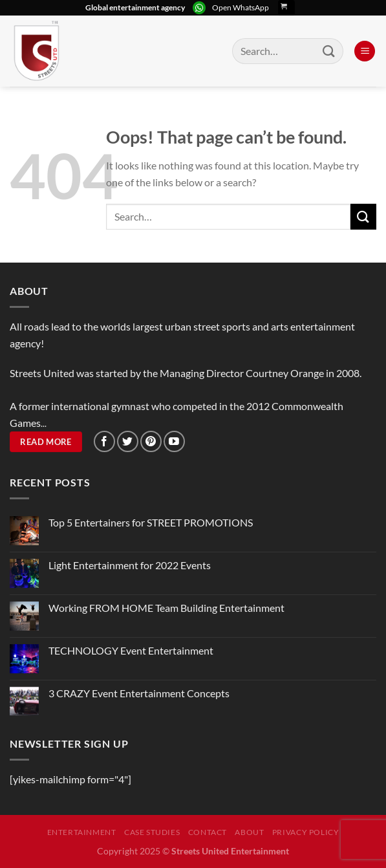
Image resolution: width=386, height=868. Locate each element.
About (249, 832)
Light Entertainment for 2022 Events (130, 565)
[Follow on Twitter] (128, 441)
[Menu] (365, 51)
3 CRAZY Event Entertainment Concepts (139, 693)
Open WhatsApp (241, 7)
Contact (208, 832)
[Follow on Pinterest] (151, 441)
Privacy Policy (306, 832)
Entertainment (82, 832)
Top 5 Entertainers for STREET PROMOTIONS (151, 522)
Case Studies (152, 832)
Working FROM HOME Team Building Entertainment (166, 608)
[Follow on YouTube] (174, 441)
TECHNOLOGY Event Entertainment (132, 650)
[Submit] (329, 51)
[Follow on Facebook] (104, 441)
